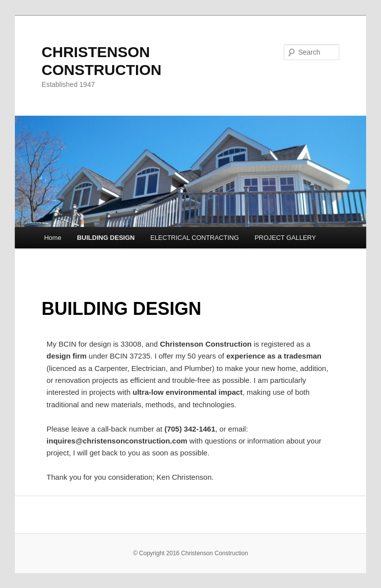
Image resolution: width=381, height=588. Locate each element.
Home (53, 238)
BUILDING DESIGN (106, 238)
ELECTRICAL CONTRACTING (195, 238)
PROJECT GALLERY (285, 238)
